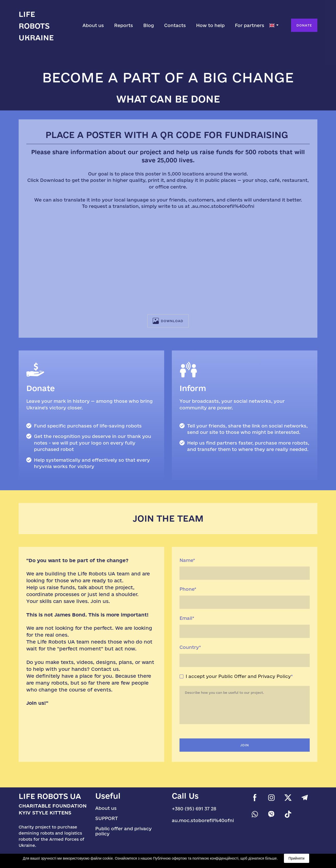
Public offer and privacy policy (123, 831)
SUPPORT (107, 818)
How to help (210, 25)
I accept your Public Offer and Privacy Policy (238, 676)
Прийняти (297, 858)
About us (93, 25)
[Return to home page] (53, 796)
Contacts (175, 25)
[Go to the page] (44, 25)
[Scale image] (168, 262)
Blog (149, 25)
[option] (272, 25)
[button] (304, 25)
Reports (124, 25)
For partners (250, 25)
